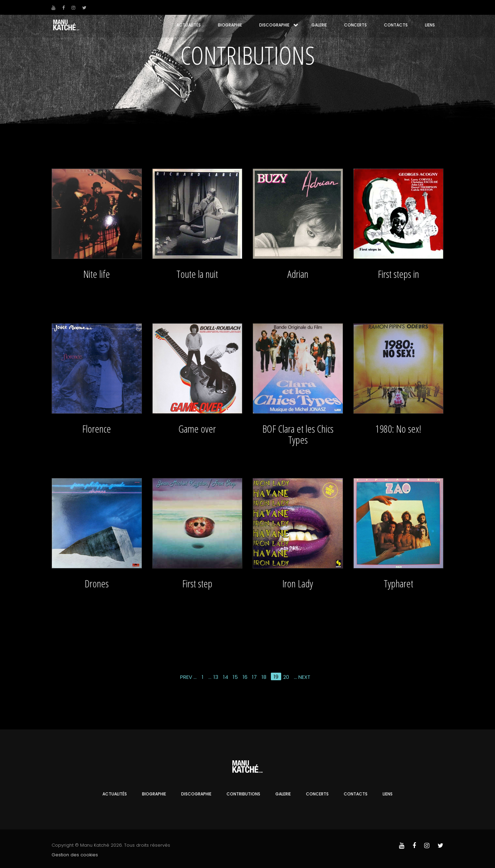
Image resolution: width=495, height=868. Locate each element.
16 (245, 677)
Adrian (298, 274)
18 (264, 677)
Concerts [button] (355, 25)
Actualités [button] (189, 25)
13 (216, 677)
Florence (97, 429)
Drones (97, 583)
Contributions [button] (243, 794)
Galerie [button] (319, 25)
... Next (302, 677)
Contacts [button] (396, 25)
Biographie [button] (230, 25)
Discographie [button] (274, 25)
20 (286, 677)
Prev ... (188, 677)
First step (197, 583)
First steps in (398, 274)
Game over (197, 429)
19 (276, 677)
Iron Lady (298, 583)
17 (254, 677)
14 (226, 677)
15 (235, 677)
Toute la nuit (197, 274)
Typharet (398, 583)
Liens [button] (430, 25)
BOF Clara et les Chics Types (298, 434)
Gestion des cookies (75, 855)
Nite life (97, 274)
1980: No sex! (398, 429)
